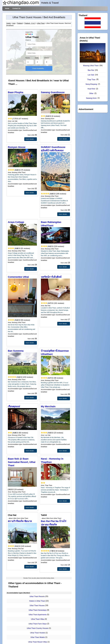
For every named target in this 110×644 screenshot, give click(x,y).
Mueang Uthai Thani (91, 66)
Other (91, 93)
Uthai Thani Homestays (38, 610)
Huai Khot (91, 89)
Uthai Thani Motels (38, 637)
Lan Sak (91, 75)
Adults (37, 58)
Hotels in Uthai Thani (37, 601)
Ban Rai (91, 70)
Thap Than (91, 80)
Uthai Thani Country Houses (38, 628)
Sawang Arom (91, 98)
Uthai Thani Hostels (38, 633)
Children (47, 58)
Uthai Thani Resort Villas (38, 642)
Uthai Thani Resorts (37, 596)
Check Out (29, 49)
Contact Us (16, 8)
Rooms (28, 58)
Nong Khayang (91, 84)
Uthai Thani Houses (37, 606)
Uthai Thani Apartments (38, 615)
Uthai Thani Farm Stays (38, 624)
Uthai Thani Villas (38, 619)
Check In (28, 40)
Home (7, 8)
